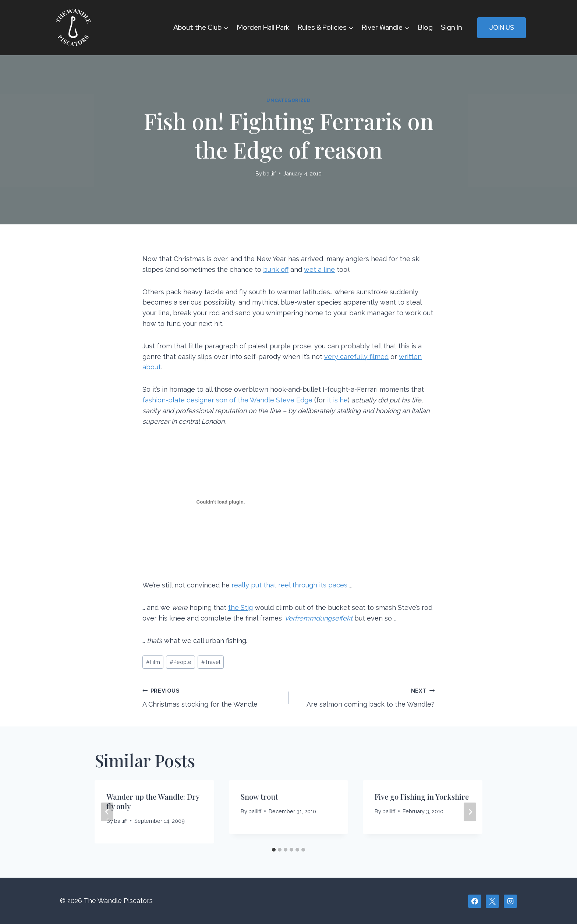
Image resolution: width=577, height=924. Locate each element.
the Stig (240, 607)
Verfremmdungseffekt (318, 618)
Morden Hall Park (263, 27)
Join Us (502, 28)
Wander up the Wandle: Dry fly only (153, 801)
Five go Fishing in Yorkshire (422, 797)
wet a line (319, 269)
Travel (211, 662)
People (180, 662)
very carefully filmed (356, 357)
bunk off (276, 269)
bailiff (270, 173)
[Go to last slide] (107, 812)
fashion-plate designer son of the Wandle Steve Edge (227, 400)
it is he (337, 400)
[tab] (274, 850)
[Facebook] (475, 901)
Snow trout (259, 797)
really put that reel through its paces (289, 585)
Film (153, 662)
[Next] (470, 812)
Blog (425, 27)
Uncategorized (288, 100)
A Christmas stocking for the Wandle (212, 697)
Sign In (451, 27)
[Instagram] (510, 901)
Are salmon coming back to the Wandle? (365, 697)
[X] (492, 901)
